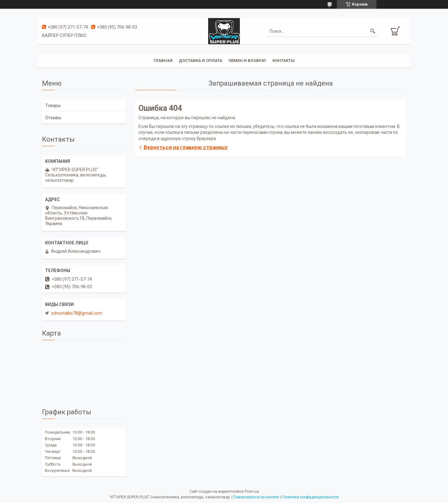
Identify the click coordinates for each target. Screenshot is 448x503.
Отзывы (53, 118)
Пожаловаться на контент (256, 497)
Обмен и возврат (247, 61)
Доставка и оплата (201, 61)
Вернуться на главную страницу (186, 147)
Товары (53, 106)
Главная (163, 61)
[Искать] (373, 31)
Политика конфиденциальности (310, 497)
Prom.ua (252, 491)
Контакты (284, 61)
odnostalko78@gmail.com (77, 313)
